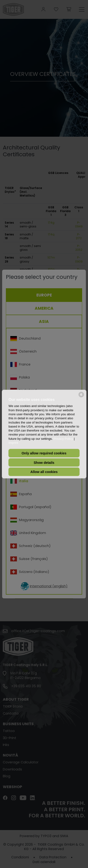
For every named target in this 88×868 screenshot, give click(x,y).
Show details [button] (44, 462)
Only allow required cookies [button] (44, 453)
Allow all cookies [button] (44, 472)
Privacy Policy (63, 439)
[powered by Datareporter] (81, 397)
